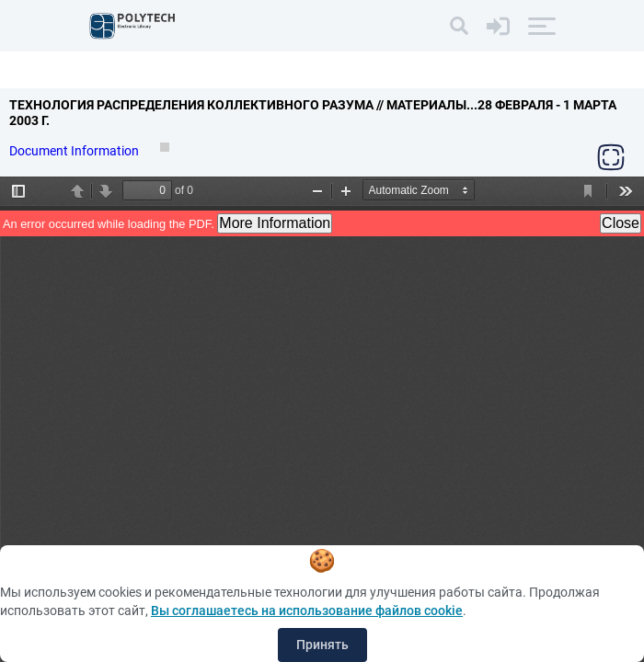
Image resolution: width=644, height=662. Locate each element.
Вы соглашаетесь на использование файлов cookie (307, 611)
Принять (322, 645)
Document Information (75, 151)
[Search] (459, 26)
